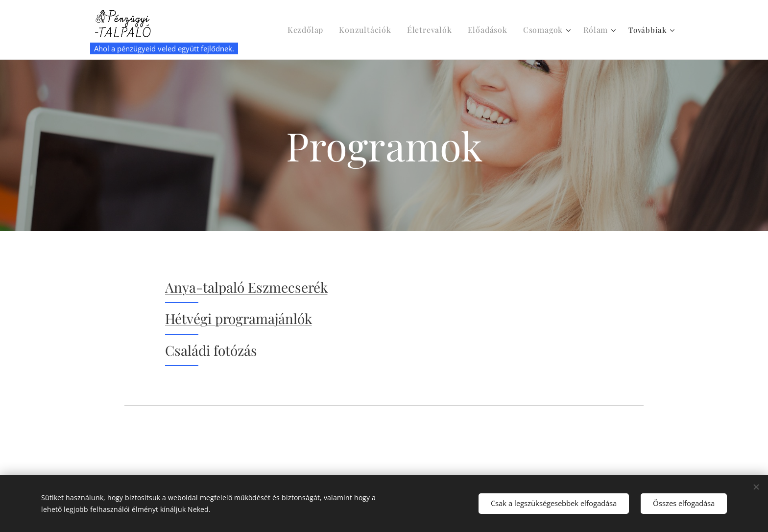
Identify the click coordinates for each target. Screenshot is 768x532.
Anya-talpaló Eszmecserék (246, 287)
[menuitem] (323, 30)
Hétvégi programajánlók (239, 318)
